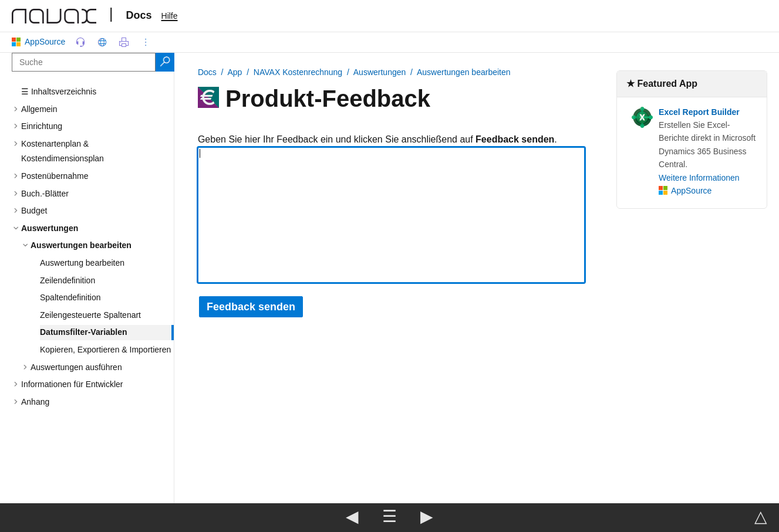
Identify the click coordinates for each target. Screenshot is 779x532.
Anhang (35, 402)
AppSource (41, 42)
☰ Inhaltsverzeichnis (59, 92)
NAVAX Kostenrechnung (298, 72)
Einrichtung (42, 126)
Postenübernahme (55, 176)
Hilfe (170, 16)
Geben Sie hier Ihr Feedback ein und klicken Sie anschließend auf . (377, 139)
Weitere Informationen (699, 178)
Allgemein (39, 109)
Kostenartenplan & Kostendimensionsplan (63, 151)
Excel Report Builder (699, 112)
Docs (139, 15)
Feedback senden (251, 307)
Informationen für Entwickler (72, 384)
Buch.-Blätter (45, 194)
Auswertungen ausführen (76, 367)
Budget (34, 211)
